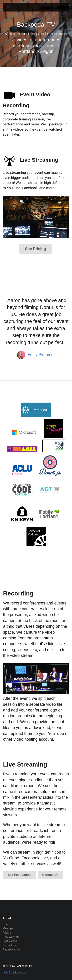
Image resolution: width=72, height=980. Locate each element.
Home (6, 924)
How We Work (11, 937)
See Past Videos (19, 875)
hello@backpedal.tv (14, 973)
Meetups (8, 928)
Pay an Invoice (11, 950)
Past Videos (10, 941)
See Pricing (36, 249)
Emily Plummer (41, 355)
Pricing (7, 933)
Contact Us (50, 875)
